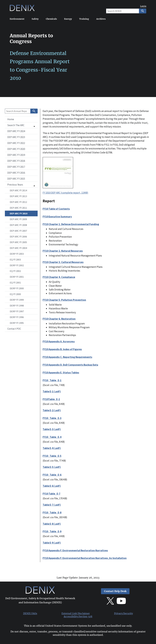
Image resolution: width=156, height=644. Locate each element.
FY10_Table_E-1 (52, 380)
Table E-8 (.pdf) (52, 524)
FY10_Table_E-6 (52, 475)
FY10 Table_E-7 (51, 494)
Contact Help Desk (115, 591)
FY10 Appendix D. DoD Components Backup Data (70, 365)
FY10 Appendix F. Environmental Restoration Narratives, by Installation (85, 558)
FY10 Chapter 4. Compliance (59, 277)
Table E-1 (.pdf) (52, 391)
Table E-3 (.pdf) (52, 429)
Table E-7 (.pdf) (52, 505)
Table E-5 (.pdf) (52, 467)
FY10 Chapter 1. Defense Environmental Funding (71, 224)
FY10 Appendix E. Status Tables (61, 373)
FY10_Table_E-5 (52, 456)
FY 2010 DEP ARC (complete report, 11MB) (65, 193)
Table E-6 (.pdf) (52, 486)
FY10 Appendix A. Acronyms (59, 341)
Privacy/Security (124, 614)
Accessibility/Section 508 (78, 617)
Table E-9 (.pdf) (52, 543)
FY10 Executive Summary (57, 217)
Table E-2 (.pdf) (52, 410)
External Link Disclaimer (76, 614)
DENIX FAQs (30, 614)
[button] (21, 125)
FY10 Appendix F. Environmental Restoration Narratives (75, 550)
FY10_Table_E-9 (52, 531)
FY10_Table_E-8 (52, 513)
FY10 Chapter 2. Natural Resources (63, 251)
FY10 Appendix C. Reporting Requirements (67, 357)
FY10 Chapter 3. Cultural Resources (63, 262)
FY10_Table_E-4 (52, 437)
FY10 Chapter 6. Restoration (59, 319)
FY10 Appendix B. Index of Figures (62, 349)
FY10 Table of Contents (56, 209)
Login (143, 6)
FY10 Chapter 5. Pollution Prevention (64, 300)
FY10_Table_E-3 (52, 418)
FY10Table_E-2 (51, 399)
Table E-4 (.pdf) (52, 448)
